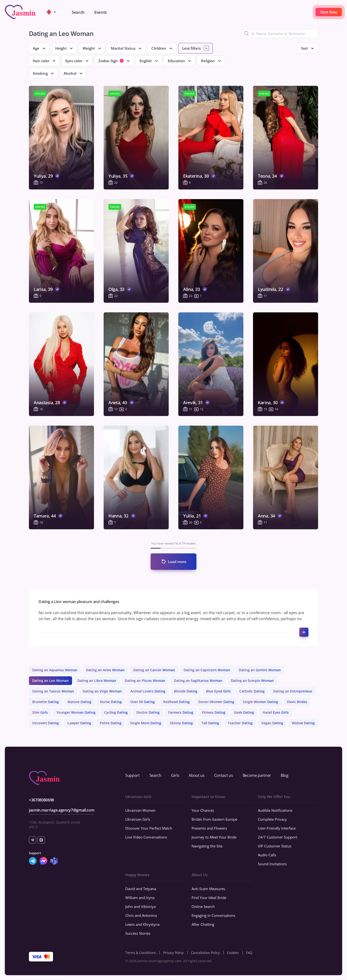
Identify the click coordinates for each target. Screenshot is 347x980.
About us (197, 775)
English (146, 61)
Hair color (41, 61)
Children (159, 48)
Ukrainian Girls (138, 819)
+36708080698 (41, 800)
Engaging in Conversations (213, 915)
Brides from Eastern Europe (214, 819)
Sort (304, 48)
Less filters (191, 48)
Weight (89, 48)
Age (36, 48)
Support (133, 775)
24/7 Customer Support (277, 837)
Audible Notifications (275, 810)
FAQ (249, 953)
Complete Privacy (272, 819)
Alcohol (70, 73)
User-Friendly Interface (277, 828)
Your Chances (203, 810)
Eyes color (74, 61)
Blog (285, 775)
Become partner (257, 775)
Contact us (224, 775)
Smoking (40, 73)
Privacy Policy (173, 953)
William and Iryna (140, 898)
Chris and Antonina (141, 915)
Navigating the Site (207, 846)
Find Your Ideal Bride (209, 898)
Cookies (233, 953)
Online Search (203, 906)
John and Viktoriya (140, 906)
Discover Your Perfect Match (149, 828)
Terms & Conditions (141, 953)
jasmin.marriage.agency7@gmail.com (62, 810)
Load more (177, 562)
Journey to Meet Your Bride (214, 837)
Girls (175, 775)
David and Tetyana (141, 889)
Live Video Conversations (146, 837)
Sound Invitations (272, 864)
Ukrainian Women (140, 810)
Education (176, 61)
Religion (208, 61)
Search (155, 775)
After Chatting (203, 924)
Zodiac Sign (111, 61)
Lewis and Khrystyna (142, 924)
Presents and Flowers (209, 828)
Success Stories (138, 933)
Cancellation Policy (205, 953)
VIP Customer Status (275, 846)
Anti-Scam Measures (208, 889)
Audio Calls (267, 855)
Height (61, 48)
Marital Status (123, 48)
